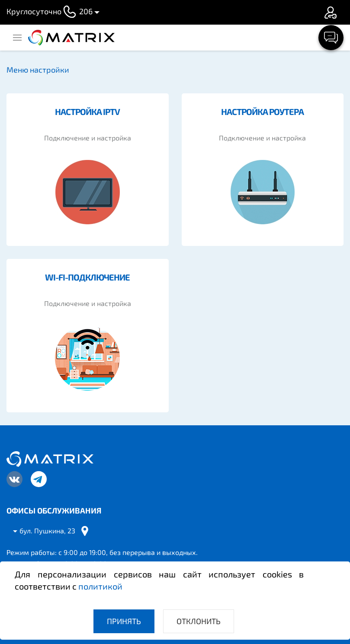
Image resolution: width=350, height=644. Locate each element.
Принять (124, 621)
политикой (100, 586)
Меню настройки (38, 70)
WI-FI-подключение (87, 277)
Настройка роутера (262, 112)
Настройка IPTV (87, 112)
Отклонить (199, 621)
